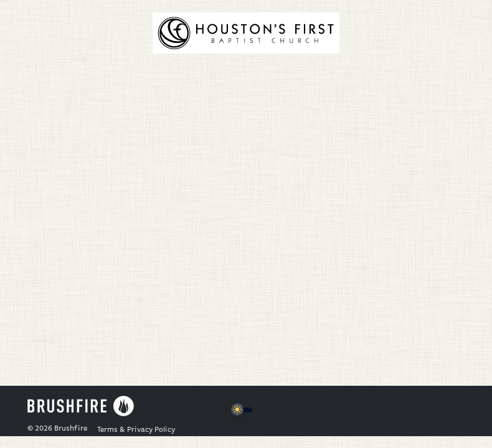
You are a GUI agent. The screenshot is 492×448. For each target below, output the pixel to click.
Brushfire (71, 429)
